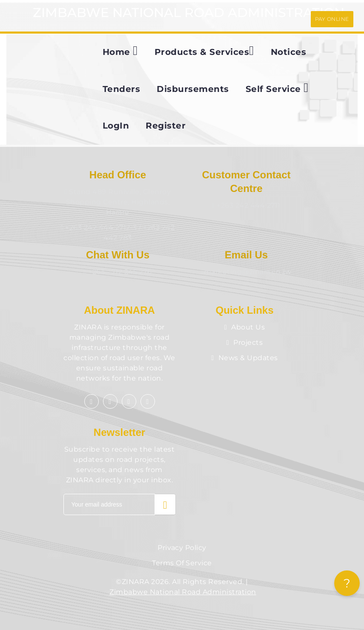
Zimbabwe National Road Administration (183, 592)
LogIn (116, 126)
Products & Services (204, 51)
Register (166, 126)
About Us (245, 327)
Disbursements (193, 89)
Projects (245, 342)
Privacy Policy (182, 548)
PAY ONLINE (332, 19)
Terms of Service (182, 563)
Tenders (121, 89)
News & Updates (244, 358)
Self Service (277, 88)
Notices (288, 52)
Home (120, 51)
